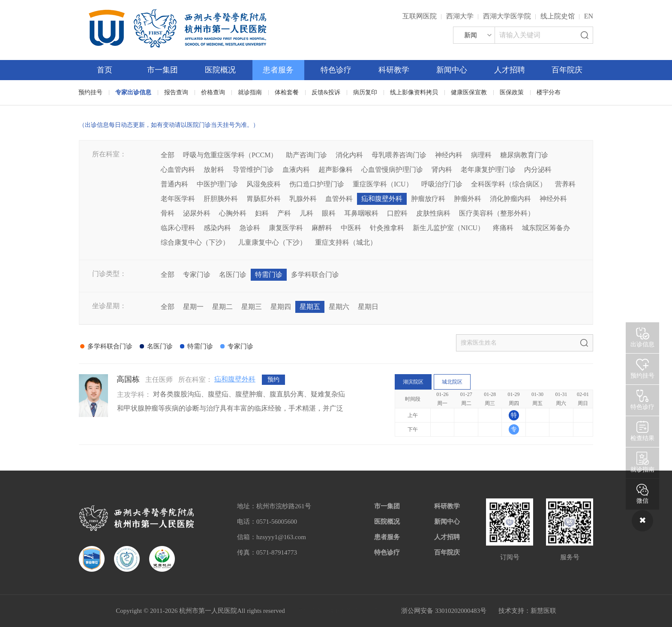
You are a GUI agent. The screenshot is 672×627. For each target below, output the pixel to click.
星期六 (339, 307)
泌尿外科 (197, 213)
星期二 (222, 307)
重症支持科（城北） (346, 242)
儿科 (306, 213)
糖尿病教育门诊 (524, 155)
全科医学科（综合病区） (509, 184)
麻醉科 (322, 228)
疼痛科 (503, 228)
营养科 (565, 184)
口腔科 (397, 213)
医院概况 (220, 70)
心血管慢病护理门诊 (392, 169)
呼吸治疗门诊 (442, 184)
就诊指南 (250, 92)
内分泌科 (538, 169)
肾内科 (442, 169)
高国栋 (128, 379)
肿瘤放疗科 (428, 199)
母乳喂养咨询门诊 (399, 155)
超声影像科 (336, 169)
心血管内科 (178, 169)
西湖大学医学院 (507, 16)
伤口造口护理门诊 (317, 184)
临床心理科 (178, 228)
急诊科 (250, 228)
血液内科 (296, 169)
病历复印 (365, 92)
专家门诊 (197, 274)
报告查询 (176, 92)
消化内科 (349, 155)
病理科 (481, 155)
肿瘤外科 (468, 199)
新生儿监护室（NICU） (448, 228)
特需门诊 (269, 274)
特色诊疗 (336, 70)
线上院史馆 (558, 16)
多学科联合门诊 (315, 274)
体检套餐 (287, 92)
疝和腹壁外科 (382, 199)
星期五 (310, 307)
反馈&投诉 (326, 92)
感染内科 (217, 228)
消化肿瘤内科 (510, 199)
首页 (105, 70)
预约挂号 (90, 92)
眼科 (329, 213)
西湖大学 (460, 16)
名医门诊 (233, 274)
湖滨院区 (413, 382)
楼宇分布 (549, 92)
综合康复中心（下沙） (195, 242)
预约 (273, 379)
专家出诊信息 (133, 92)
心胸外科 (233, 213)
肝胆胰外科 (221, 199)
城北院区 (452, 382)
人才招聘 (510, 70)
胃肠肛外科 (264, 199)
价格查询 (213, 92)
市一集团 (162, 70)
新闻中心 (452, 70)
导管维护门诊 (253, 169)
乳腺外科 (303, 199)
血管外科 (339, 199)
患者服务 (278, 70)
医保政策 (512, 92)
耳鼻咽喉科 (361, 213)
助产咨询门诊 (306, 155)
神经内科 (449, 155)
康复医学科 (286, 228)
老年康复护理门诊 (488, 169)
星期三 (252, 307)
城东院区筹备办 (546, 228)
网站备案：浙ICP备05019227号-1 (343, 611)
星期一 (193, 307)
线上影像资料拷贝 (414, 92)
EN (589, 16)
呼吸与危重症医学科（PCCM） (230, 155)
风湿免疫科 (264, 184)
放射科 (214, 169)
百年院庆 (567, 70)
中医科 (351, 228)
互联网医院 (420, 16)
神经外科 (553, 199)
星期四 (281, 307)
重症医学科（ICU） (383, 184)
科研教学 (394, 70)
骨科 (168, 213)
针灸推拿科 (387, 228)
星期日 (368, 307)
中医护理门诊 (217, 184)
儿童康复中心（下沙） (272, 242)
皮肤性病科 (433, 213)
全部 (168, 155)
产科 (284, 213)
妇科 (262, 213)
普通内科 (174, 184)
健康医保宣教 (469, 92)
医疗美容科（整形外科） (497, 213)
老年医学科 (178, 199)
